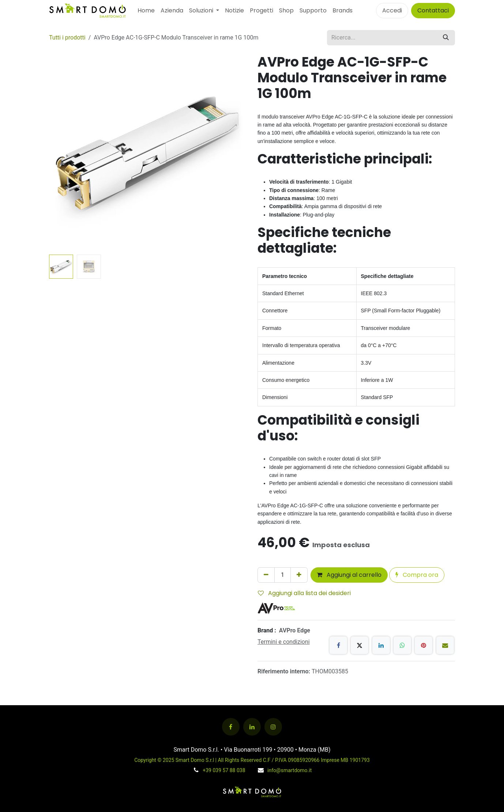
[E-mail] (445, 645)
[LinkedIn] (381, 645)
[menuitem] (146, 11)
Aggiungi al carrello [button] (349, 575)
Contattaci (433, 10)
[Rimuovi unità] (266, 575)
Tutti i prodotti (67, 37)
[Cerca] (446, 38)
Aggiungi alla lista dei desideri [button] (304, 593)
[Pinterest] (424, 645)
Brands (343, 10)
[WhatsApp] (402, 645)
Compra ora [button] (417, 575)
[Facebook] (338, 645)
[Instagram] (273, 727)
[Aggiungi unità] (299, 575)
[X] (360, 645)
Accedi (392, 10)
